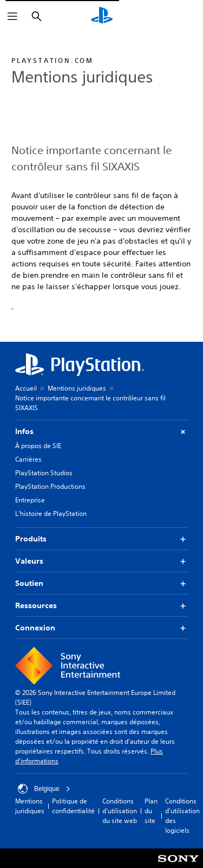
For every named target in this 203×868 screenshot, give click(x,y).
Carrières (28, 459)
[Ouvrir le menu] (12, 16)
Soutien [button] (101, 583)
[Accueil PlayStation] (102, 16)
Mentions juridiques (77, 388)
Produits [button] (101, 539)
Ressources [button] (101, 606)
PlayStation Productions (50, 486)
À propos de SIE (38, 446)
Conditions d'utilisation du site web (120, 811)
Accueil (26, 388)
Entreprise (30, 500)
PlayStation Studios (44, 473)
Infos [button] (101, 432)
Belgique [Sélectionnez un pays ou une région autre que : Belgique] (44, 789)
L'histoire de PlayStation (51, 513)
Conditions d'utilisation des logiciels (182, 816)
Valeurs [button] (101, 561)
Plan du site (151, 811)
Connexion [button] (101, 628)
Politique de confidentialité (73, 806)
